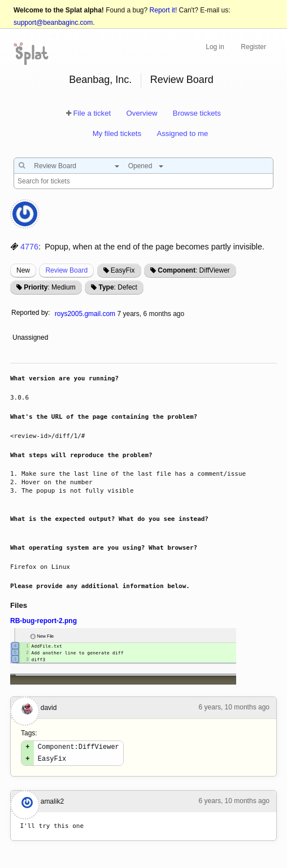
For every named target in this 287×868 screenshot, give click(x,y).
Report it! (164, 10)
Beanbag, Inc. (100, 80)
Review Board (182, 80)
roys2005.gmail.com (85, 314)
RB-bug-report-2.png (44, 621)
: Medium (49, 287)
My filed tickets (117, 133)
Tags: (29, 733)
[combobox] (74, 166)
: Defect (118, 287)
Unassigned (31, 337)
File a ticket (92, 113)
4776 (29, 247)
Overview (142, 113)
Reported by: (31, 313)
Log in (215, 47)
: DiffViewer (194, 270)
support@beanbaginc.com (53, 23)
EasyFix (123, 270)
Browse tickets (197, 113)
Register (253, 47)
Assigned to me (182, 133)
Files (19, 605)
